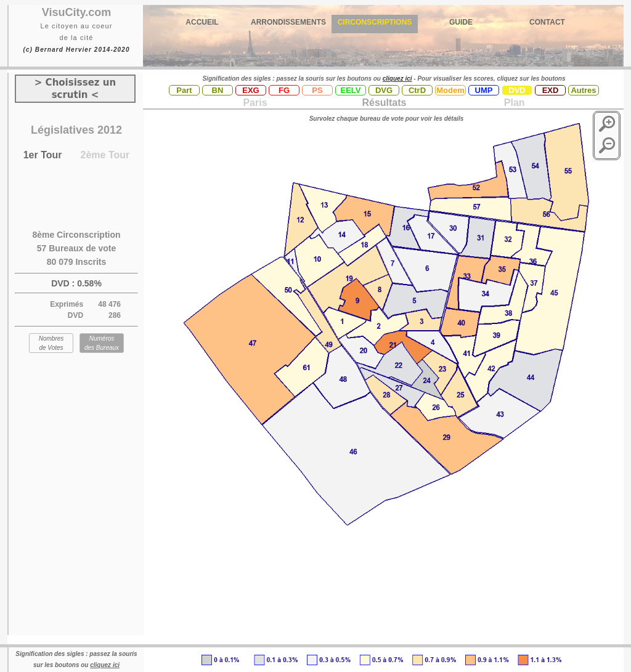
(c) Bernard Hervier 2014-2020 (76, 50)
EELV (351, 90)
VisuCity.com (76, 12)
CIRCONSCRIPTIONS (375, 22)
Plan (513, 103)
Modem (450, 90)
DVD (517, 90)
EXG (250, 90)
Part (184, 90)
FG (284, 90)
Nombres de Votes (51, 343)
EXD (551, 90)
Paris (255, 103)
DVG (384, 90)
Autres (583, 90)
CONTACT (547, 22)
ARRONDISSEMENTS (288, 22)
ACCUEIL (202, 22)
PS (317, 90)
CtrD (417, 90)
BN (218, 90)
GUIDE (461, 22)
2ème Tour (105, 155)
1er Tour (43, 155)
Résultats (384, 103)
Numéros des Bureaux (102, 343)
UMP (484, 90)
